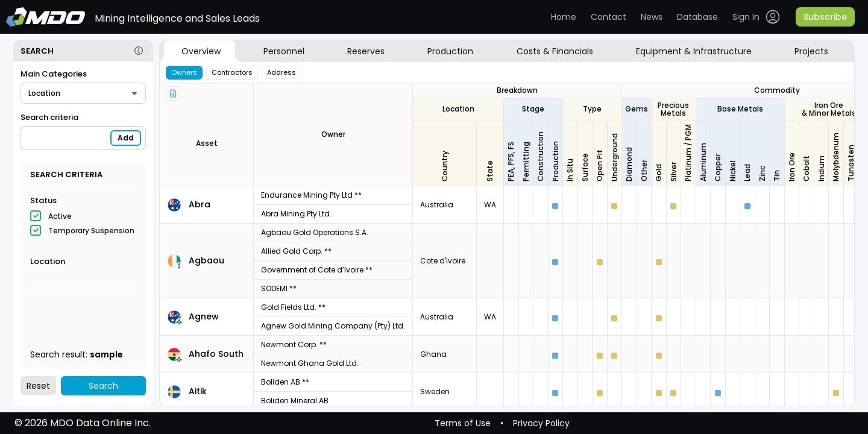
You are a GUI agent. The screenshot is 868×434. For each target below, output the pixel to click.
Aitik (198, 391)
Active (60, 216)
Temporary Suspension (91, 231)
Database (697, 17)
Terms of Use (463, 423)
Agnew (204, 316)
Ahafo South (216, 354)
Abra (200, 204)
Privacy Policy (541, 423)
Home (564, 17)
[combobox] (83, 93)
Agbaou (206, 260)
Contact (609, 17)
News (652, 17)
